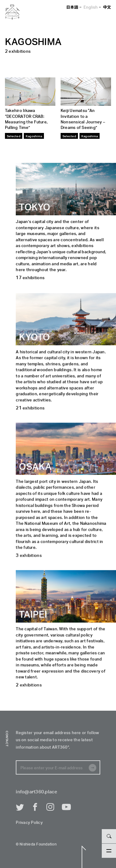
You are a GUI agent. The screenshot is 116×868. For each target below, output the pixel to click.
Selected (14, 136)
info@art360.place (36, 792)
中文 (107, 7)
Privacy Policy (29, 823)
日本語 (72, 7)
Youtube (66, 807)
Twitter (20, 807)
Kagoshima (34, 136)
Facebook (35, 807)
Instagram (50, 807)
